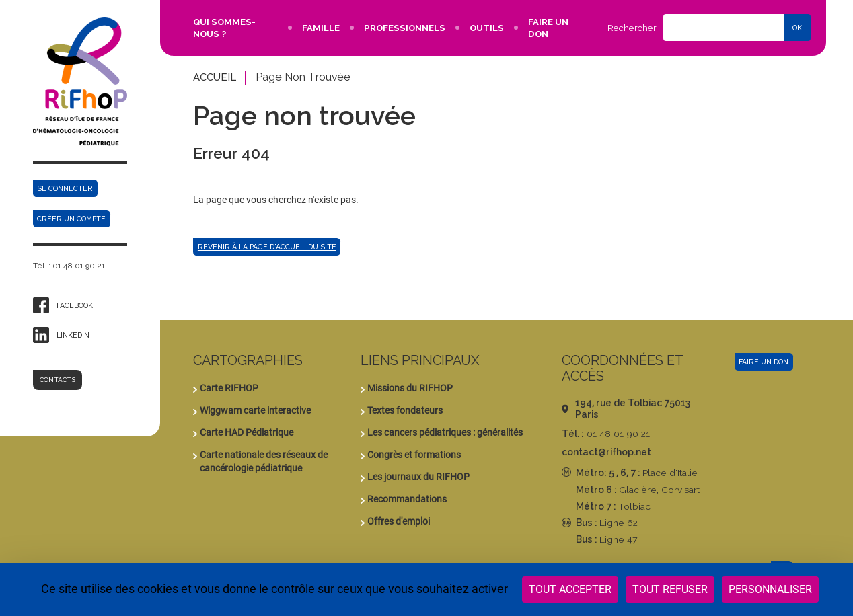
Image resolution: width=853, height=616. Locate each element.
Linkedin (73, 335)
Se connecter (65, 188)
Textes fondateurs (405, 410)
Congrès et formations (414, 455)
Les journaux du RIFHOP (418, 477)
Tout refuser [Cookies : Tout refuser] (670, 589)
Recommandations (407, 499)
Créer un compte (71, 219)
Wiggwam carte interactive (255, 410)
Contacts (58, 380)
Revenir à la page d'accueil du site (267, 247)
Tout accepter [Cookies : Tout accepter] (570, 589)
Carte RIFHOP (229, 388)
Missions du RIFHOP (410, 388)
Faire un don (764, 362)
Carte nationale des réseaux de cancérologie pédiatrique (264, 461)
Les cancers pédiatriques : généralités (445, 432)
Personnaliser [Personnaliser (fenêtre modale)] (770, 589)
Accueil (215, 77)
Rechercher (632, 28)
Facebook (75, 305)
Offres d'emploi (399, 521)
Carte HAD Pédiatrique (247, 432)
